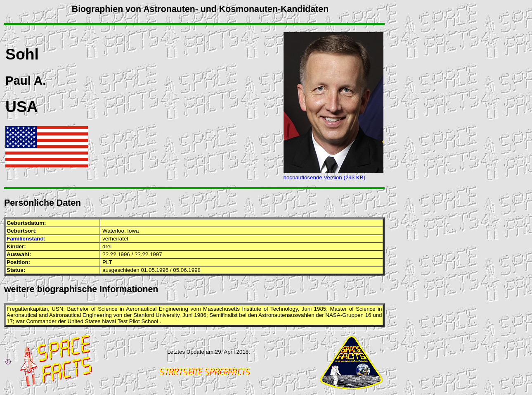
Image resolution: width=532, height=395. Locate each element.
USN (57, 309)
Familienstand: (26, 239)
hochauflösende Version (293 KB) (325, 177)
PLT (107, 262)
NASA (333, 315)
